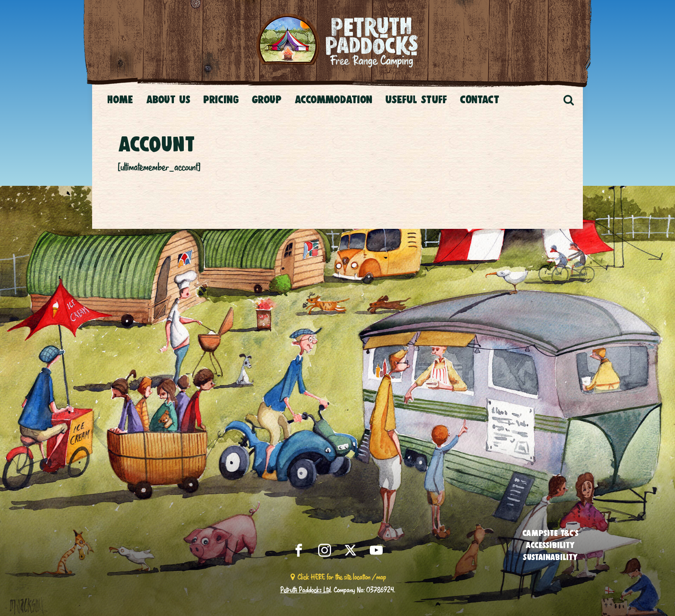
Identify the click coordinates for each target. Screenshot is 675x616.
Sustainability (550, 557)
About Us (168, 99)
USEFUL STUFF (416, 99)
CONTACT (480, 99)
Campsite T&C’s (550, 533)
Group (267, 99)
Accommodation (333, 99)
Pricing (221, 99)
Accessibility (550, 545)
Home (120, 99)
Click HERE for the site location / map (342, 577)
